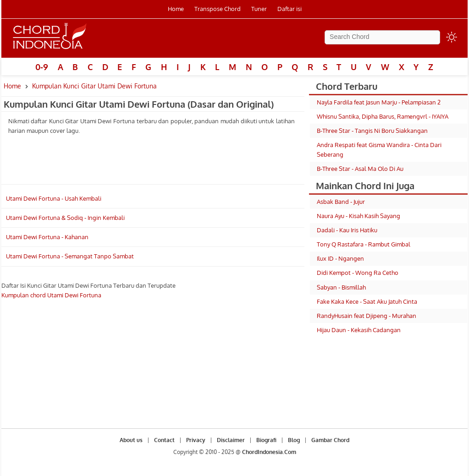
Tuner (259, 9)
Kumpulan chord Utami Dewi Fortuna (51, 295)
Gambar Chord (330, 440)
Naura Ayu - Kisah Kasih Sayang (359, 216)
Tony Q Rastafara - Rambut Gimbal (364, 244)
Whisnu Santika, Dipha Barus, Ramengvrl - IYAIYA (383, 116)
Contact (164, 440)
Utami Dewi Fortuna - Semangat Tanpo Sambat (70, 256)
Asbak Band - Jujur (341, 202)
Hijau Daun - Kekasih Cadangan (359, 330)
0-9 (42, 67)
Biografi (266, 440)
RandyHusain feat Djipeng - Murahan (367, 316)
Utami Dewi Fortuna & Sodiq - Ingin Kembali (65, 218)
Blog (294, 440)
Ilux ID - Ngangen (340, 258)
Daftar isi (290, 9)
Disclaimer (231, 440)
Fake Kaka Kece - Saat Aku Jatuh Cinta (367, 301)
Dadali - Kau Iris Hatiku (347, 230)
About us (131, 440)
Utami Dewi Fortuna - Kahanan (47, 237)
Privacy (196, 440)
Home (176, 9)
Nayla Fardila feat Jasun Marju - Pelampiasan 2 (379, 102)
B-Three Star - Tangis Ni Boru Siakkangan (372, 131)
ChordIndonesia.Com (269, 452)
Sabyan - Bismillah (341, 287)
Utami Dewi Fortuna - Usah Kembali (54, 198)
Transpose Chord (218, 9)
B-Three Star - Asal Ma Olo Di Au (360, 169)
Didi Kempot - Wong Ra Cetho (358, 273)
